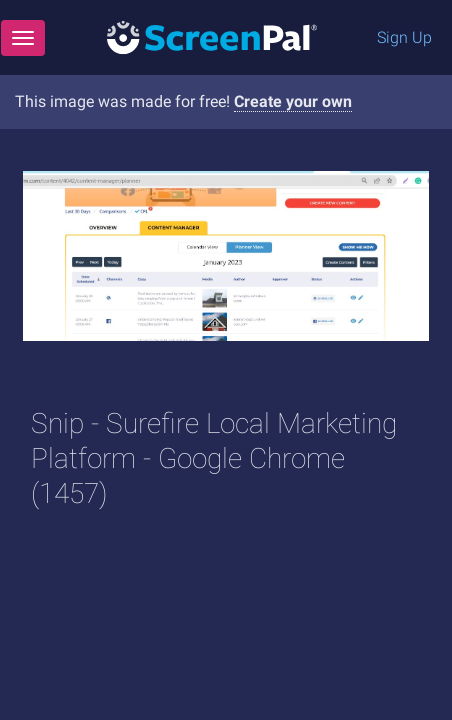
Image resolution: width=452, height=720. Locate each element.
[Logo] (212, 36)
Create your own (293, 101)
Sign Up (404, 37)
